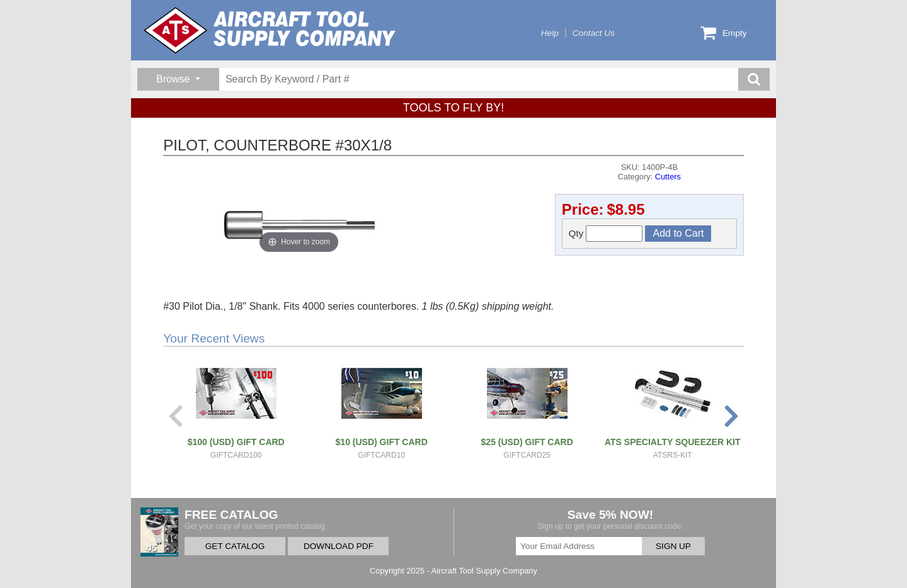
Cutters (668, 177)
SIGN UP (673, 546)
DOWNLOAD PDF (339, 546)
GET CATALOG (235, 546)
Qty (606, 234)
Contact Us (594, 33)
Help (550, 33)
